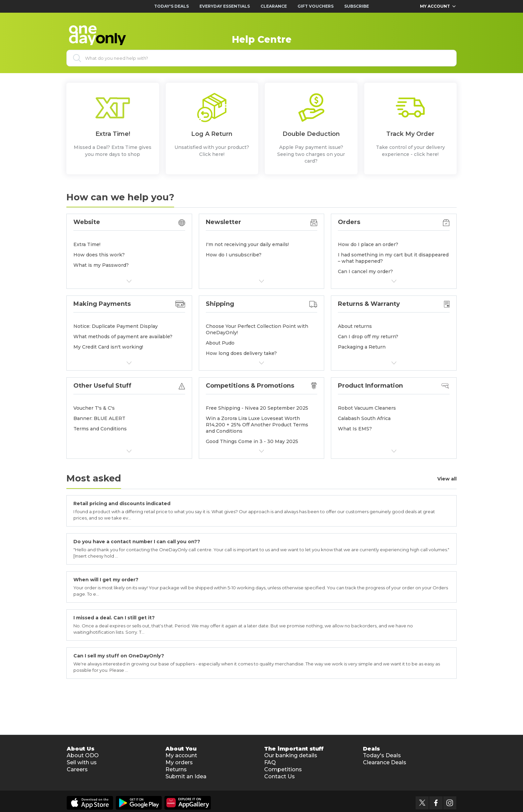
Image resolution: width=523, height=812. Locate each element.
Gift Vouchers (316, 6)
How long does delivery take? (241, 353)
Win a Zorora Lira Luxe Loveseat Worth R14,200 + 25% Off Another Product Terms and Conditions (257, 425)
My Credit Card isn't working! (108, 347)
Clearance (274, 6)
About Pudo (220, 343)
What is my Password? (101, 265)
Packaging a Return (362, 347)
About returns (355, 326)
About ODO (83, 755)
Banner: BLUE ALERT (99, 418)
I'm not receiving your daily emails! (247, 244)
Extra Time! (87, 244)
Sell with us (82, 762)
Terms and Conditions (100, 429)
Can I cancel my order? (365, 271)
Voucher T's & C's (94, 408)
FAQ (270, 762)
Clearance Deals (385, 762)
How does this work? (99, 255)
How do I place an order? (368, 244)
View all (447, 479)
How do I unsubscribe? (234, 255)
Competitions (283, 769)
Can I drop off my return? (368, 337)
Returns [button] (176, 769)
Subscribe (357, 6)
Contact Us (280, 776)
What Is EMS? (355, 429)
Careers (77, 769)
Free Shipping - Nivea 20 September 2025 (257, 408)
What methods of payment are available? (123, 337)
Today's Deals (171, 6)
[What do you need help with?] (261, 58)
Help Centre (262, 39)
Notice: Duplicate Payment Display (116, 326)
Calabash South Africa (364, 418)
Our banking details (291, 755)
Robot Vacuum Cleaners (367, 408)
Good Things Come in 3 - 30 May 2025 (252, 441)
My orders (179, 762)
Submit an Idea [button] (186, 776)
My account (181, 755)
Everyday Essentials (225, 6)
